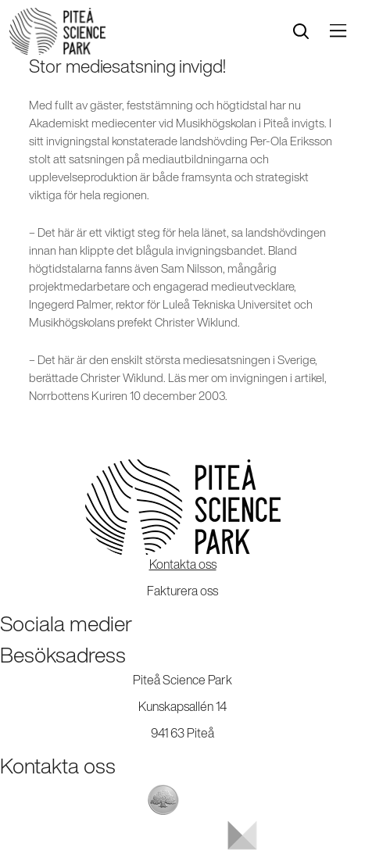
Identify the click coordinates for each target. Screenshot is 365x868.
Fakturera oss (182, 591)
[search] (301, 32)
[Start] (57, 31)
